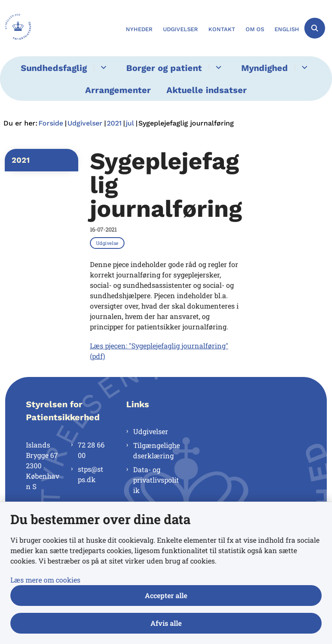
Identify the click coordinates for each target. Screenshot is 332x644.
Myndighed (265, 68)
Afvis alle (166, 623)
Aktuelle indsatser (207, 90)
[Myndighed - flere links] (303, 67)
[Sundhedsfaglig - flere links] (102, 67)
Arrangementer (118, 90)
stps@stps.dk (91, 474)
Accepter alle (166, 595)
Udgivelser (151, 431)
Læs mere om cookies (45, 580)
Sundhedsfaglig (54, 68)
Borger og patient (164, 68)
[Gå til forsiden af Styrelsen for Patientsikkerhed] (16, 28)
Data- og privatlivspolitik (156, 480)
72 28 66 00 (91, 450)
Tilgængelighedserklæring (156, 450)
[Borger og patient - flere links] (217, 67)
